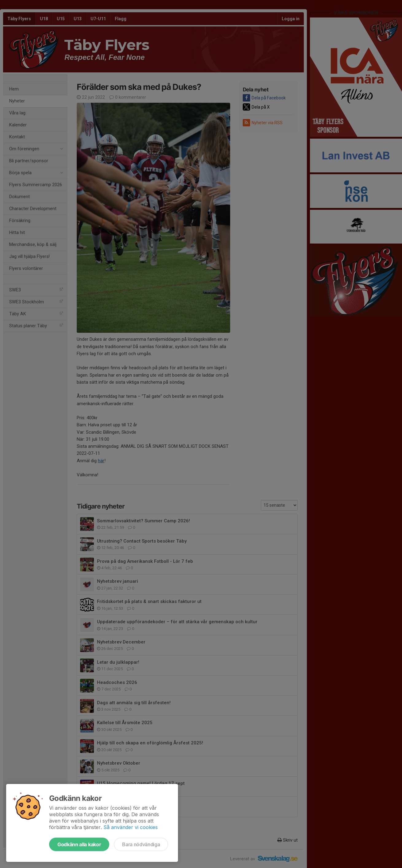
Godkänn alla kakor (79, 844)
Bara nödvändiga (141, 844)
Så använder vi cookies (131, 827)
